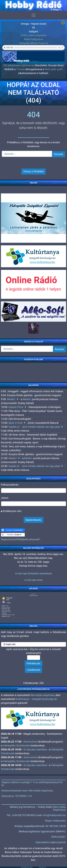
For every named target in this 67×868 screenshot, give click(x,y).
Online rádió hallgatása (34, 35)
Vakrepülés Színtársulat (16, 746)
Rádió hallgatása (33, 39)
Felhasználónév (10, 485)
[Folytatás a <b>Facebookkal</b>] (13, 530)
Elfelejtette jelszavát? (28, 539)
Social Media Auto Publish (27, 867)
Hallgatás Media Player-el (33, 43)
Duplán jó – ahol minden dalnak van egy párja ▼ (36, 427)
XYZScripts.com (43, 867)
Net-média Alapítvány (43, 695)
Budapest (33, 594)
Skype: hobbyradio (55, 821)
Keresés (59, 154)
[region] (33, 54)
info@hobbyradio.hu (54, 815)
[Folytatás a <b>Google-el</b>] (13, 535)
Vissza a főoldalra (33, 171)
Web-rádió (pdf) (54, 69)
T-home (20, 69)
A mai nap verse (33, 580)
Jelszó (5, 498)
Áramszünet (30, 742)
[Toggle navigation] (34, 15)
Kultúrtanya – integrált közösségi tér (36, 699)
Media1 (27, 399)
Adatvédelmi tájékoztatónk (50, 842)
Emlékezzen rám (11, 511)
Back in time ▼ (17, 423)
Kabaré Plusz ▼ (18, 407)
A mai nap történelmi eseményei (33, 573)
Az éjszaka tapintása (35, 749)
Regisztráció (8, 539)
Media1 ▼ (13, 399)
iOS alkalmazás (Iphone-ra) (19, 65)
